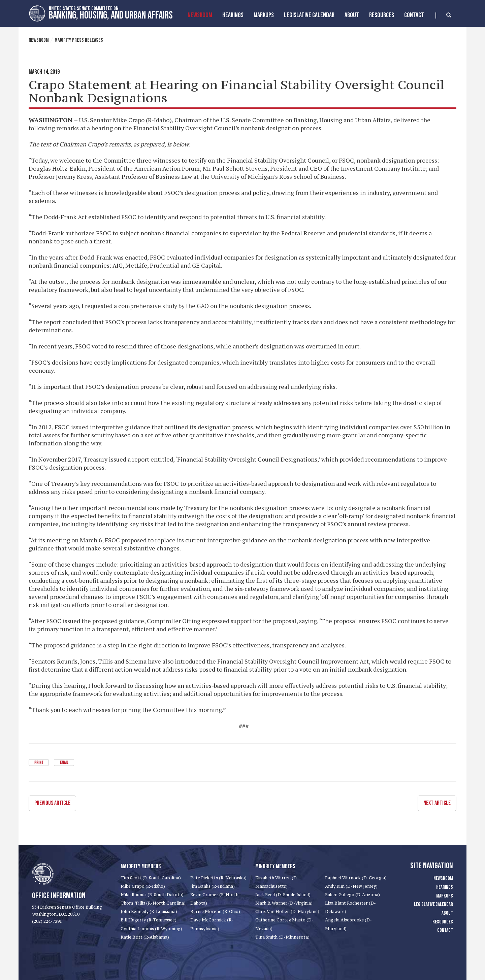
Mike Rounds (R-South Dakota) (152, 894)
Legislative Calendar (309, 15)
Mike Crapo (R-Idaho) (143, 886)
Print (39, 763)
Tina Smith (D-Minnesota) (282, 937)
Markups (445, 896)
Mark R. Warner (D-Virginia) (284, 903)
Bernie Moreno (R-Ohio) (215, 911)
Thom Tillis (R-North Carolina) (153, 903)
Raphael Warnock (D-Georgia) (356, 877)
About (352, 15)
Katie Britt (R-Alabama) (145, 937)
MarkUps (264, 15)
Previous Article (52, 803)
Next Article (437, 803)
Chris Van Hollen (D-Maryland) (287, 911)
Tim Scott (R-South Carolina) (151, 877)
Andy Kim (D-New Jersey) (351, 886)
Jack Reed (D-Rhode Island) (283, 894)
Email (64, 763)
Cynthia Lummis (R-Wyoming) (151, 928)
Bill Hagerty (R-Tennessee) (149, 920)
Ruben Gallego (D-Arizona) (352, 894)
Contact (414, 15)
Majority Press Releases (79, 40)
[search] (443, 15)
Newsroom (200, 15)
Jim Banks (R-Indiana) (213, 886)
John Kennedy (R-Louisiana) (149, 911)
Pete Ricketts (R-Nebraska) (218, 877)
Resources (382, 15)
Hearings (233, 15)
